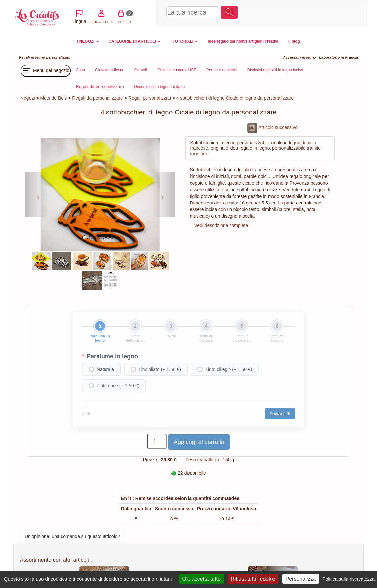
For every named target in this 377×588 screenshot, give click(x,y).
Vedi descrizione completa (221, 225)
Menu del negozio (46, 71)
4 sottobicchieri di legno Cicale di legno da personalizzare (235, 98)
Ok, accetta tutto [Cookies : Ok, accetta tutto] (201, 579)
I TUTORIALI (184, 41)
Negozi (28, 98)
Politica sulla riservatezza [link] (348, 579)
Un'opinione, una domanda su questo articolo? (72, 536)
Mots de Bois (53, 98)
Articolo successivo (272, 127)
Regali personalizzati (150, 98)
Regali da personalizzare (98, 98)
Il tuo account (283, 13)
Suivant (280, 414)
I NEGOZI (88, 41)
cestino (306, 13)
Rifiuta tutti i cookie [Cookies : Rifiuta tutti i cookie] (253, 579)
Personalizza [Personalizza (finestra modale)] (301, 579)
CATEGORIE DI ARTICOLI (135, 41)
